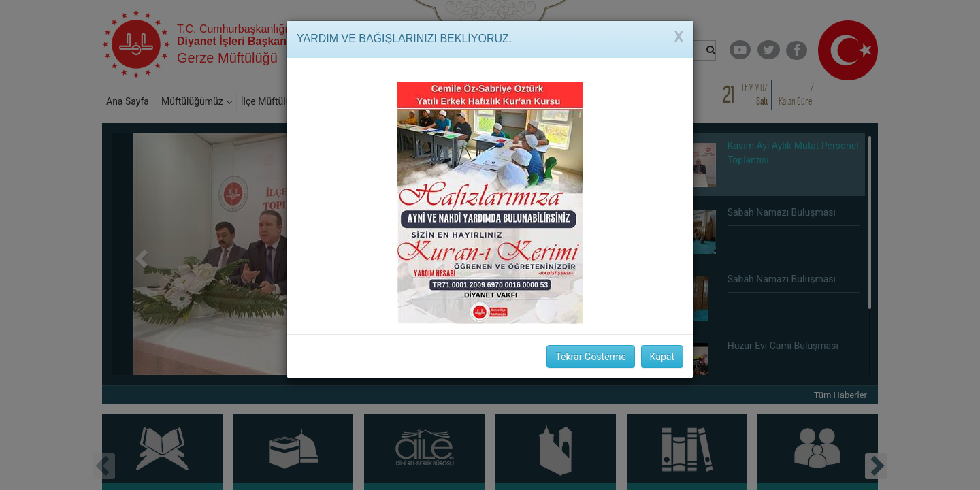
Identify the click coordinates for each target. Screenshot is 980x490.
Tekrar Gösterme (591, 357)
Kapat (662, 357)
